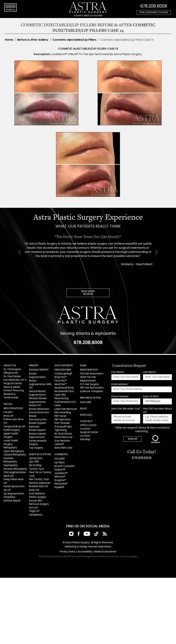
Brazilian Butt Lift (38, 472)
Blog (83, 402)
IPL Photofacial (62, 429)
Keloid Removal (63, 433)
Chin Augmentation (14, 453)
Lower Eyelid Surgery (15, 430)
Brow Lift (8, 413)
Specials (85, 409)
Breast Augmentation (41, 373)
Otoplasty (9, 472)
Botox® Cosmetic (64, 456)
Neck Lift (8, 456)
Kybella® (59, 476)
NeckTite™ (60, 383)
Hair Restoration (91, 365)
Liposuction (35, 446)
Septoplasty (10, 446)
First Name (118, 372)
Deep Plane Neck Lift (15, 459)
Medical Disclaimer (104, 535)
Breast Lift (34, 396)
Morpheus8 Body (64, 387)
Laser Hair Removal (65, 406)
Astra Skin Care (63, 442)
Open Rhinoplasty (13, 436)
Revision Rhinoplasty (15, 449)
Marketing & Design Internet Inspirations (88, 530)
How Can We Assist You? (126, 410)
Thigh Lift (34, 495)
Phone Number (120, 396)
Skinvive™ (60, 466)
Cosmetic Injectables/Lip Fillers (74, 40)
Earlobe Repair (12, 476)
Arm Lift (33, 492)
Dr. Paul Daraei (12, 376)
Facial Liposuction (13, 463)
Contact (85, 415)
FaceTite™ (60, 380)
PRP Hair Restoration (91, 382)
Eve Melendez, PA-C (15, 379)
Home (9, 40)
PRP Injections (62, 416)
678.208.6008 (154, 6)
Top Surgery (36, 436)
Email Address (120, 384)
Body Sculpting (38, 442)
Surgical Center (12, 382)
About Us (9, 365)
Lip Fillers (59, 453)
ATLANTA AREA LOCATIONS (88, 16)
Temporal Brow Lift (14, 420)
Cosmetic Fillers (65, 448)
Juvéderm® (61, 463)
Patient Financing (13, 389)
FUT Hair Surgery (89, 379)
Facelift (8, 410)
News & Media (12, 385)
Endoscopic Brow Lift (15, 416)
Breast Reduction (39, 400)
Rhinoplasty (10, 433)
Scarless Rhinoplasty (15, 443)
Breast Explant (37, 419)
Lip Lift (7, 466)
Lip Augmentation (13, 469)
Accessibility (85, 535)
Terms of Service (122, 540)
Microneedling (63, 410)
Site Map (85, 432)
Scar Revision (62, 436)
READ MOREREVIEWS (88, 293)
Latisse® (59, 439)
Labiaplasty (35, 499)
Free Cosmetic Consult (154, 12)
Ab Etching (35, 453)
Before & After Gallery (33, 40)
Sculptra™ (60, 469)
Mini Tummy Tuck (38, 466)
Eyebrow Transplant (91, 385)
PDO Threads (62, 419)
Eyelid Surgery (11, 423)
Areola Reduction (39, 403)
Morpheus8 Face (64, 390)
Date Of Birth (151, 396)
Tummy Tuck (36, 456)
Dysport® (59, 459)
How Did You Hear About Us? (157, 410)
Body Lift (34, 476)
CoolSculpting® (63, 373)
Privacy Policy (68, 535)
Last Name (150, 372)
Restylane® (61, 472)
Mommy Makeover (39, 469)
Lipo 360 (34, 449)
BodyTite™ (60, 377)
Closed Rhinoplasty (14, 440)
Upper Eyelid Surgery (15, 426)
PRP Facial (60, 413)
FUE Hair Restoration (91, 369)
